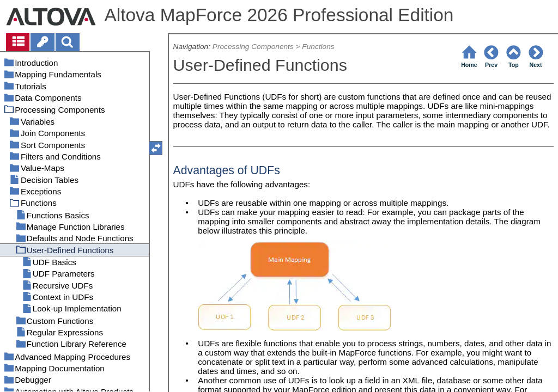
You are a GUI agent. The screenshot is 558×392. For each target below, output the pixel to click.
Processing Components (253, 47)
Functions (318, 47)
